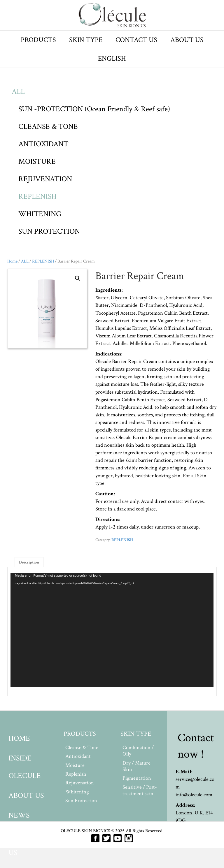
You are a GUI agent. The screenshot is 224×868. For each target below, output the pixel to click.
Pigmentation (137, 778)
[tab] (29, 562)
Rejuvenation (80, 783)
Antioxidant (78, 756)
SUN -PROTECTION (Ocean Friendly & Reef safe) (94, 109)
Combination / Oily (138, 751)
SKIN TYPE (86, 40)
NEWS (19, 815)
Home (12, 261)
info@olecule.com (194, 795)
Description (29, 562)
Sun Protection (81, 801)
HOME (19, 738)
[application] (112, 630)
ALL (18, 91)
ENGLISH (112, 58)
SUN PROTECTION (49, 231)
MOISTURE (37, 161)
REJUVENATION (45, 179)
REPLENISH (37, 196)
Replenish (76, 774)
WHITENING (40, 214)
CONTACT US (136, 40)
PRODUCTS (38, 40)
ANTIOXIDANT (43, 144)
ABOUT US (187, 40)
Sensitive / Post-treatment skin (140, 790)
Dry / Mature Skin (136, 766)
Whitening (77, 792)
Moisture (75, 765)
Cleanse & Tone (82, 748)
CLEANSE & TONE (48, 126)
